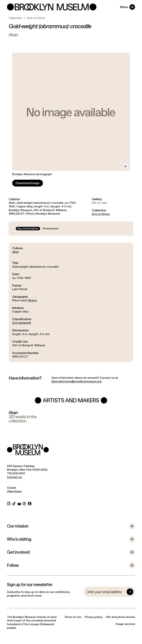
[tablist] (38, 229)
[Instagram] (9, 503)
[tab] (28, 229)
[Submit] (130, 592)
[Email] (106, 592)
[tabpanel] (71, 302)
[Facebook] (30, 503)
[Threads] (24, 503)
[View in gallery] (125, 166)
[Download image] (28, 183)
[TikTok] (14, 503)
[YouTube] (19, 503)
